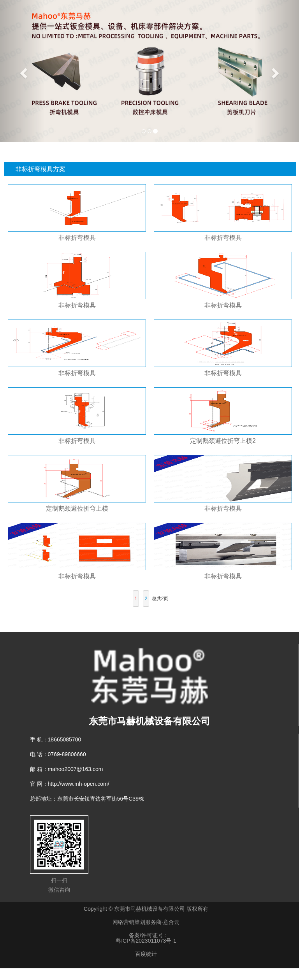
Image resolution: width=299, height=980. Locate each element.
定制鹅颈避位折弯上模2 (223, 441)
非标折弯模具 (77, 238)
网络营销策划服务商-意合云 (146, 922)
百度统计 (146, 954)
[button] (22, 71)
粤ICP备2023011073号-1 (146, 941)
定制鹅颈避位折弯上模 (77, 508)
